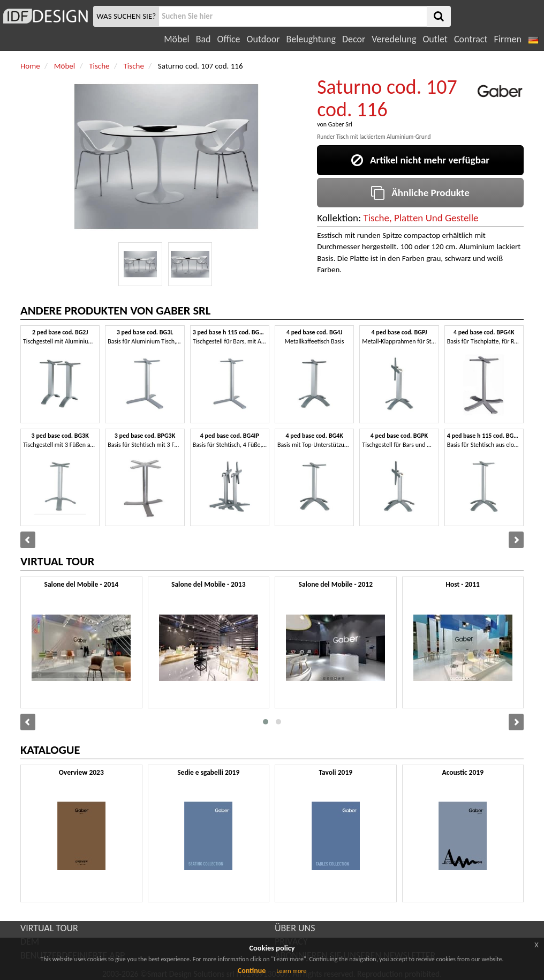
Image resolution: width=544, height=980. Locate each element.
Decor (354, 39)
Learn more (291, 971)
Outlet (435, 39)
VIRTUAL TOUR (49, 928)
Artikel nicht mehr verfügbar (420, 160)
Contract (471, 39)
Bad (203, 39)
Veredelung (394, 39)
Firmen (507, 39)
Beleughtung (311, 39)
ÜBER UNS (295, 928)
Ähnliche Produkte (420, 193)
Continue (252, 971)
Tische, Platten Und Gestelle (421, 218)
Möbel (176, 39)
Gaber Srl (340, 124)
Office (229, 39)
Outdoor (263, 39)
